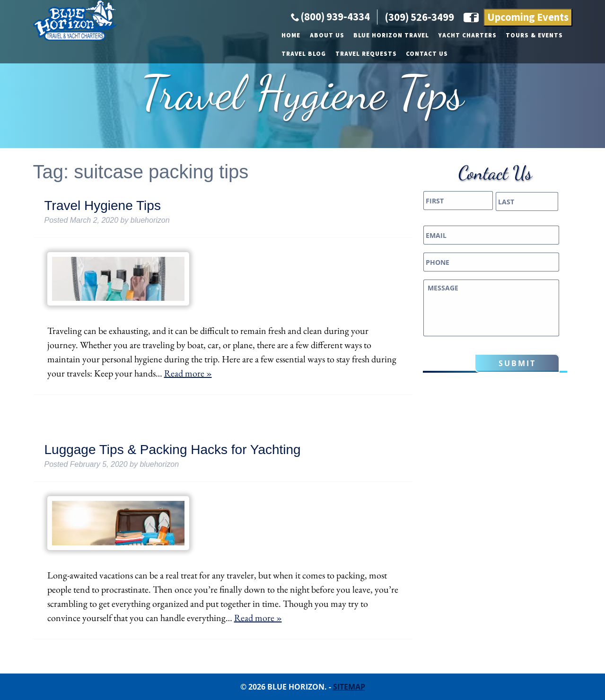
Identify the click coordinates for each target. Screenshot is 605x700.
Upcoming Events (528, 61)
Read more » (188, 373)
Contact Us (549, 79)
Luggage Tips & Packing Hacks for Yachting (173, 450)
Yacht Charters (299, 79)
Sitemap (349, 687)
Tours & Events (365, 79)
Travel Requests (488, 79)
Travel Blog (426, 79)
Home (122, 79)
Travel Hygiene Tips (103, 206)
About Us (158, 79)
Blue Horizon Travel (222, 79)
